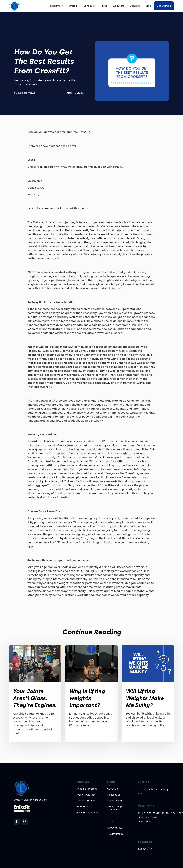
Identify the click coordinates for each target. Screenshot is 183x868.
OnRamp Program (86, 789)
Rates (104, 6)
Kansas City (145, 849)
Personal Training (86, 801)
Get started (164, 6)
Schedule (89, 6)
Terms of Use (114, 828)
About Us (119, 6)
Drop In (73, 6)
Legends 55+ (83, 807)
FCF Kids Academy (87, 812)
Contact (135, 6)
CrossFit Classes (86, 795)
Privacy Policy (115, 834)
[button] (56, 6)
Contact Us (114, 795)
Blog (148, 6)
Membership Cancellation (115, 808)
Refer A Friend (115, 801)
